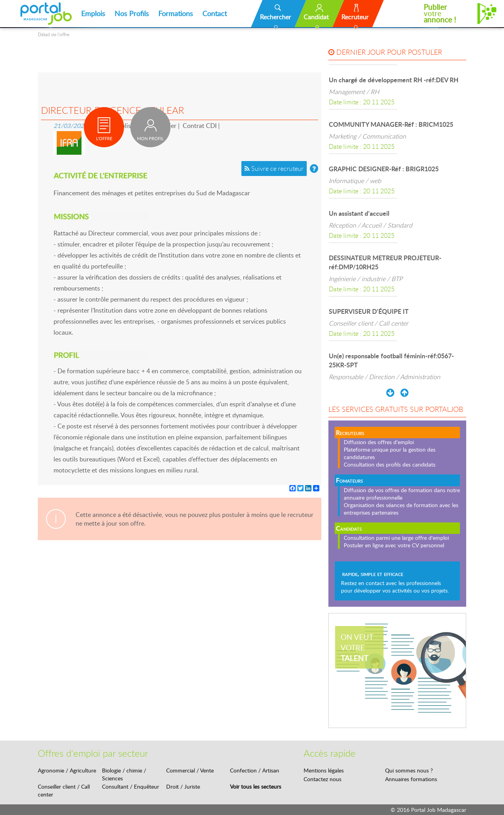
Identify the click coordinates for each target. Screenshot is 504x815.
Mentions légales (324, 770)
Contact (215, 13)
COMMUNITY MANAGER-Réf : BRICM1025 (391, 124)
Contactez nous (322, 779)
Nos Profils (132, 13)
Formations (176, 13)
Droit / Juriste (183, 786)
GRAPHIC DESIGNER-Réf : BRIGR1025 (384, 169)
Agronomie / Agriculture (67, 770)
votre (440, 13)
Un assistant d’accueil (359, 213)
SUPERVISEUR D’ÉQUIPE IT (369, 311)
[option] (397, 91)
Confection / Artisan (255, 770)
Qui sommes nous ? (409, 770)
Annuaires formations (411, 779)
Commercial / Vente (190, 770)
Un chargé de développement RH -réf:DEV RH (394, 80)
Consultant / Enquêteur (131, 786)
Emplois (93, 13)
